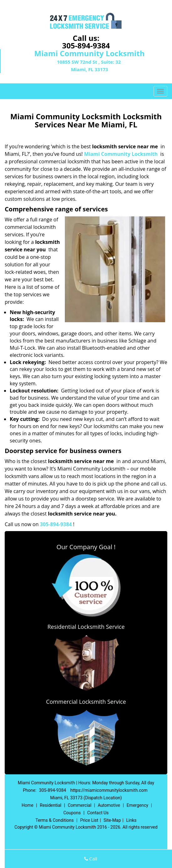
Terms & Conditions (55, 820)
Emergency (137, 805)
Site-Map (112, 820)
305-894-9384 (86, 45)
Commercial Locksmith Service (86, 702)
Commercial (79, 805)
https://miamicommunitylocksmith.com (109, 790)
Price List (89, 820)
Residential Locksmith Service (86, 627)
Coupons (72, 813)
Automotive (109, 805)
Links (131, 820)
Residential (51, 805)
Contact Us (98, 813)
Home (28, 805)
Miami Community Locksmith (121, 154)
